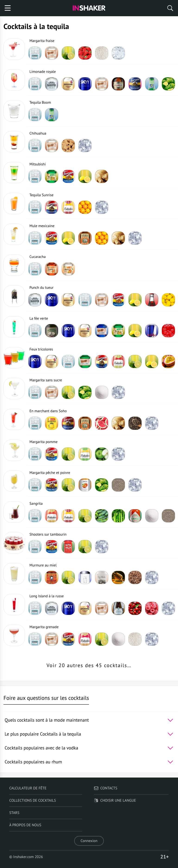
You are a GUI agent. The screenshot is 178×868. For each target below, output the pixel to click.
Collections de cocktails (33, 800)
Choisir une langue (115, 800)
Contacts (106, 788)
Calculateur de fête (28, 788)
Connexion (89, 841)
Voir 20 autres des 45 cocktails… (89, 665)
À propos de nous (25, 825)
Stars (14, 813)
